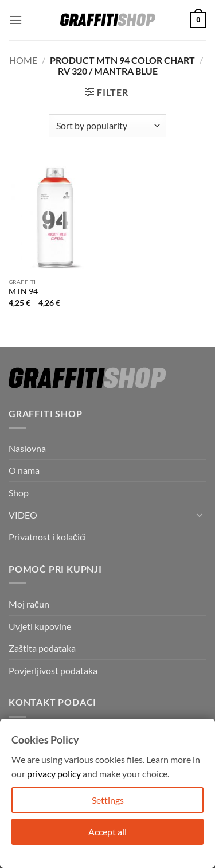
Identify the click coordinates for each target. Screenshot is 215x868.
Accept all (107, 832)
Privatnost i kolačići (47, 537)
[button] (15, 20)
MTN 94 (23, 291)
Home (23, 60)
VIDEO (23, 515)
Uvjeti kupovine (40, 626)
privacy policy (54, 774)
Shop (19, 493)
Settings (108, 800)
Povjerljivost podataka (53, 670)
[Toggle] (200, 515)
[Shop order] (107, 126)
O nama (24, 470)
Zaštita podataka (42, 648)
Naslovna (27, 448)
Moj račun (29, 604)
